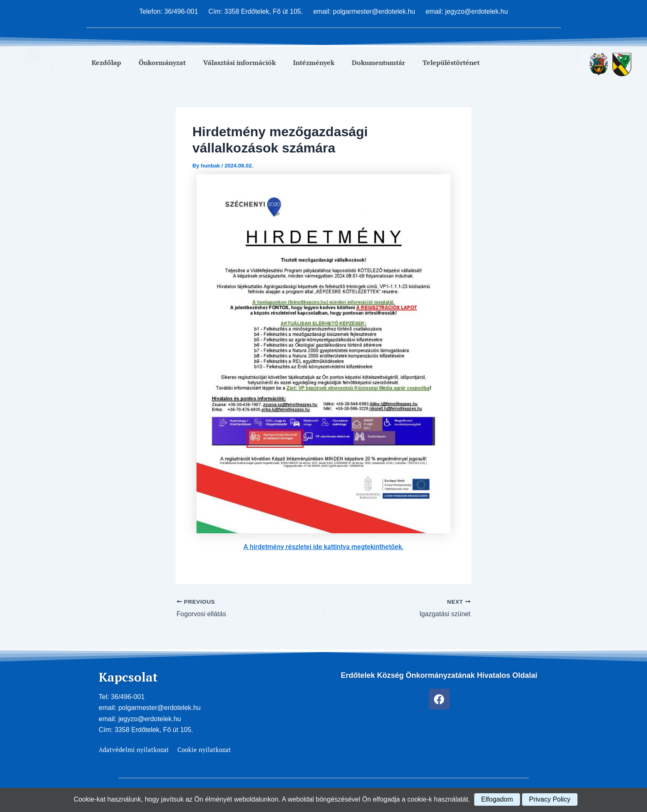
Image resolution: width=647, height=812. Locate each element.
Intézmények (314, 62)
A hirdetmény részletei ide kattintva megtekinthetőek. (323, 547)
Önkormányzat (162, 62)
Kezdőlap (106, 62)
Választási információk (239, 62)
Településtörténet (451, 62)
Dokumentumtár (378, 62)
